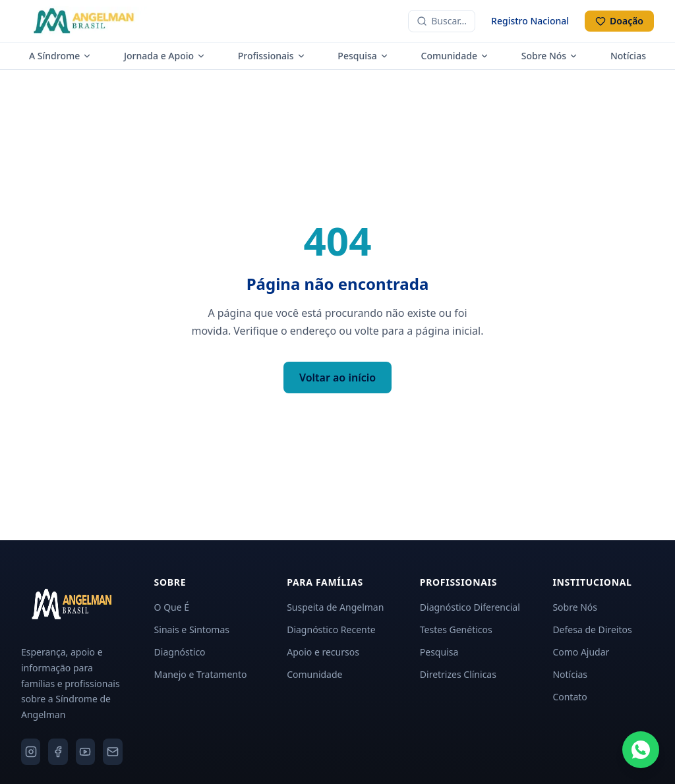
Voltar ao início (337, 378)
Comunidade (455, 56)
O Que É (172, 607)
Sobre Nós (550, 56)
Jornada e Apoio (165, 56)
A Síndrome (60, 56)
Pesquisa (363, 56)
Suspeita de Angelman (335, 607)
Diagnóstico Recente (331, 630)
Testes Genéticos (456, 630)
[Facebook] (58, 752)
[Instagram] (31, 752)
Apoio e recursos (323, 652)
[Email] (112, 752)
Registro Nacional (530, 21)
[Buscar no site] (442, 21)
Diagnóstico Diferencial (470, 607)
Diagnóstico (180, 652)
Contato (570, 697)
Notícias (628, 56)
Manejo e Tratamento (201, 674)
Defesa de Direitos (592, 630)
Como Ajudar (581, 652)
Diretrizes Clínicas (458, 674)
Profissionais (272, 56)
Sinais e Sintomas (192, 630)
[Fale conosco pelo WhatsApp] (641, 750)
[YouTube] (85, 752)
